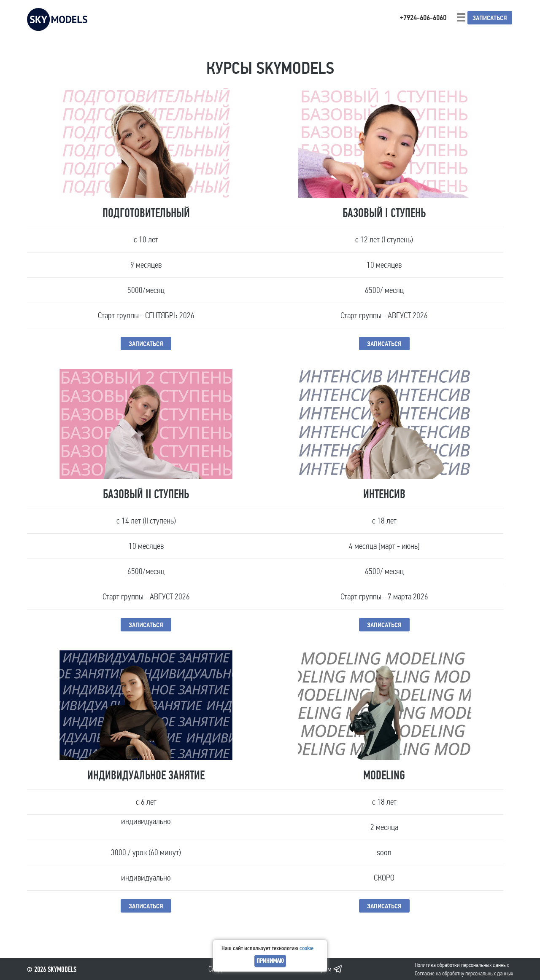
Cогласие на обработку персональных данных (464, 973)
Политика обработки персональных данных (462, 965)
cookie (306, 948)
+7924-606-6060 (423, 18)
